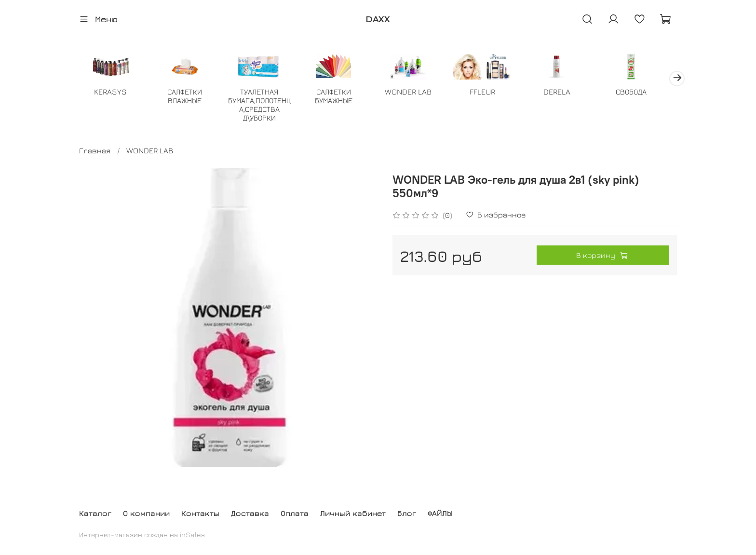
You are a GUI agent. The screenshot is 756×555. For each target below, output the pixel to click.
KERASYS (111, 93)
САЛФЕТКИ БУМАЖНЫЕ (340, 97)
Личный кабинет (353, 513)
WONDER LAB (416, 93)
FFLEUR (493, 93)
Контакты (200, 513)
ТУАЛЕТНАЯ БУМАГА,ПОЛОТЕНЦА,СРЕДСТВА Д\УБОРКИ (264, 106)
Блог (407, 513)
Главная (95, 151)
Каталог (95, 513)
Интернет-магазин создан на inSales (142, 535)
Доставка (250, 513)
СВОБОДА (645, 93)
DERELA (568, 93)
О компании (146, 513)
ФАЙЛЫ (440, 513)
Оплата (295, 513)
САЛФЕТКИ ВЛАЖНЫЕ (188, 97)
